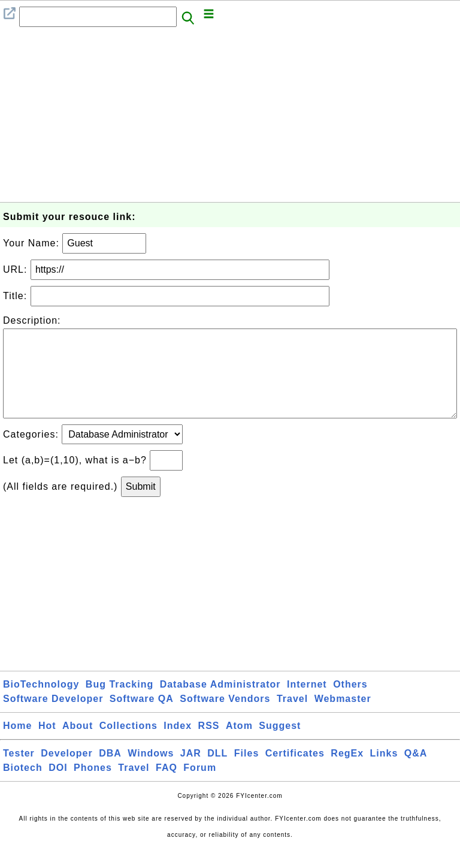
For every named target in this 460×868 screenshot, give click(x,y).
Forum (200, 787)
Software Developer (53, 718)
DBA (110, 772)
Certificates (295, 772)
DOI (58, 787)
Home (17, 745)
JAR (191, 772)
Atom (239, 745)
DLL (217, 772)
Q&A (416, 772)
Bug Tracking (119, 703)
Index (178, 745)
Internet (307, 703)
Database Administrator (220, 703)
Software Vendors (225, 718)
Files (246, 772)
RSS (209, 745)
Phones (93, 787)
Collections (128, 745)
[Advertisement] (230, 118)
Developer (66, 772)
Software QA (142, 718)
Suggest (280, 745)
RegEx (347, 772)
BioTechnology (41, 703)
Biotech (23, 787)
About (78, 745)
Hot (47, 745)
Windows (151, 772)
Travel (292, 718)
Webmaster (343, 718)
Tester (19, 772)
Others (350, 703)
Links (384, 772)
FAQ (167, 787)
